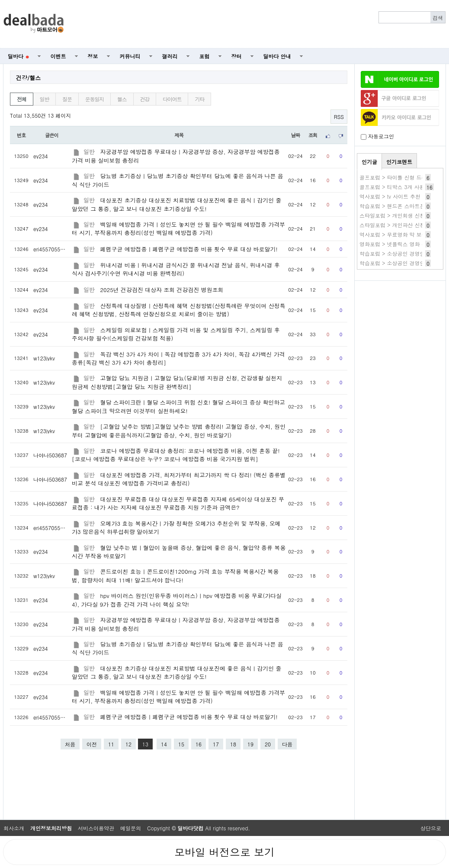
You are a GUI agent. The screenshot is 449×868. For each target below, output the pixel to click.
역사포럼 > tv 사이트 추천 (390, 196)
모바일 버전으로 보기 (224, 852)
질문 (67, 99)
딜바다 (18, 56)
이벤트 (58, 56)
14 (164, 744)
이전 (92, 744)
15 (181, 744)
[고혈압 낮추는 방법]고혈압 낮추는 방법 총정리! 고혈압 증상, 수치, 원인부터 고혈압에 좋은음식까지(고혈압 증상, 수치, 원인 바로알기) (179, 431)
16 (199, 744)
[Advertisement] (260, 24)
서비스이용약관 (96, 828)
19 (250, 744)
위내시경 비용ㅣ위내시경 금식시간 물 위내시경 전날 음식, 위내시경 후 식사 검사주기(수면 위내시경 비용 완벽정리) (176, 269)
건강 (145, 99)
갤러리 (170, 56)
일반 (45, 99)
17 (216, 744)
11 (111, 744)
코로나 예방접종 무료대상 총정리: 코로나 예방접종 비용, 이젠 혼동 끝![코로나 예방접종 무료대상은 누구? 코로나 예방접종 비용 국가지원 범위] (176, 455)
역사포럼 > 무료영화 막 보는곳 (396, 234)
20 (268, 744)
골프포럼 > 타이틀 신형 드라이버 (398, 177)
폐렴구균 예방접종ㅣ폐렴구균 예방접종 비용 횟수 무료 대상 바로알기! (189, 249)
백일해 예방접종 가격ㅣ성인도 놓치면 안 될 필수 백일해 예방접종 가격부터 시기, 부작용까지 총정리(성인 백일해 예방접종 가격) (178, 228)
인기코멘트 (399, 162)
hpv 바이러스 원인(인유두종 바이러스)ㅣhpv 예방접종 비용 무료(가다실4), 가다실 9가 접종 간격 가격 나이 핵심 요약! (177, 600)
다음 (287, 744)
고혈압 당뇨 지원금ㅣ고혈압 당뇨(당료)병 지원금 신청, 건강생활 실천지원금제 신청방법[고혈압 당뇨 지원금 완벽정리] (177, 382)
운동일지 (95, 99)
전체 (22, 99)
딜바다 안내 (277, 56)
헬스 (122, 99)
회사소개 (14, 828)
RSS (339, 117)
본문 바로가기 (0, 0)
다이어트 (172, 99)
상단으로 (431, 828)
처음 (70, 744)
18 (233, 744)
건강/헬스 (28, 78)
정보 (93, 56)
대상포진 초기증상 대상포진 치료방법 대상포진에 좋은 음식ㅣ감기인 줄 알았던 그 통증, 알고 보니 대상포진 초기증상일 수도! (176, 204)
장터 (237, 56)
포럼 (205, 56)
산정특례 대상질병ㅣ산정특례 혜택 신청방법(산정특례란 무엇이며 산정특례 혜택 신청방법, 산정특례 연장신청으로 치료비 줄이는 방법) (179, 310)
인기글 (369, 162)
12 (128, 744)
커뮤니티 (130, 56)
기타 (199, 99)
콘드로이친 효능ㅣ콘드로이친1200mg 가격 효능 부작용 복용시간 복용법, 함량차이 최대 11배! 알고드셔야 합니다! (175, 575)
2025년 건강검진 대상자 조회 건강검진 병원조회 (162, 290)
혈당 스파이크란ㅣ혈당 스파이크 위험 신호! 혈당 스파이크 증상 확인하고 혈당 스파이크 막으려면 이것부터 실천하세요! (178, 406)
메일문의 (131, 828)
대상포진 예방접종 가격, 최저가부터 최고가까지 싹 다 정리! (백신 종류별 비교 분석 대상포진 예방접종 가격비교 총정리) (179, 479)
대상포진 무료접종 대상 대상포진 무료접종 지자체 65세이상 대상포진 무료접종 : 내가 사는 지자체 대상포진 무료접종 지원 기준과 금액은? (178, 503)
